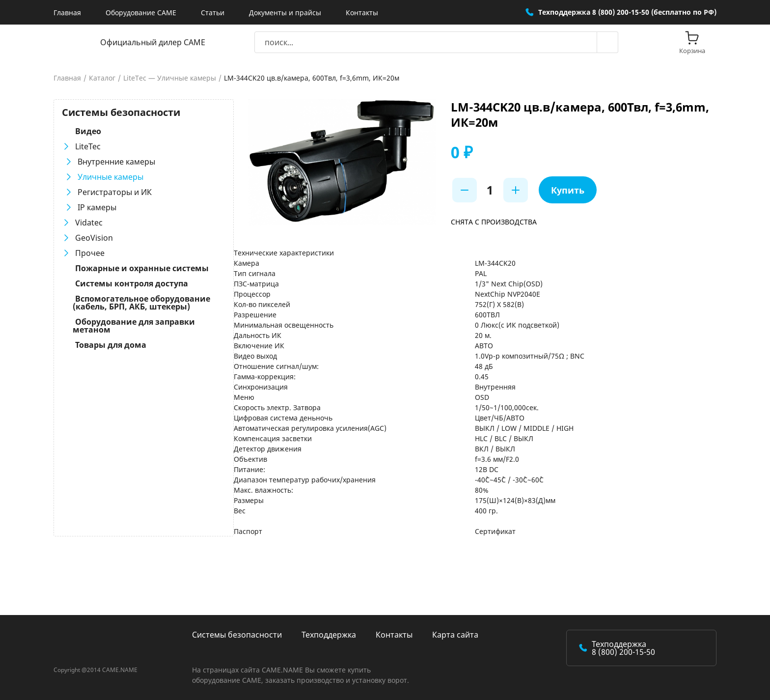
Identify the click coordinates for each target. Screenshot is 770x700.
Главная (67, 13)
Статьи (213, 13)
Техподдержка (329, 635)
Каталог (102, 78)
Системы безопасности (237, 635)
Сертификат (494, 531)
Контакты (362, 13)
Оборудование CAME (141, 13)
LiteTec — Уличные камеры (170, 78)
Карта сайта (455, 635)
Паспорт (245, 531)
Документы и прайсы (285, 13)
